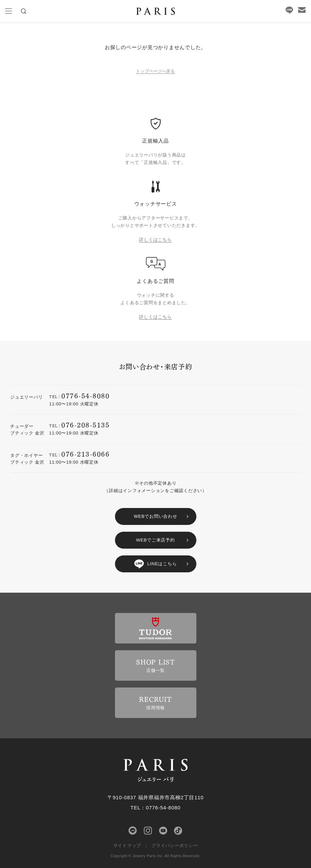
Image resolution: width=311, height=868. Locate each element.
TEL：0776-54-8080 (156, 808)
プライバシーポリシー (175, 845)
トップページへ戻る (155, 71)
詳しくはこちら (155, 240)
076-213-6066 (85, 454)
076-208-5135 (85, 425)
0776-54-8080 (85, 395)
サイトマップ (127, 845)
